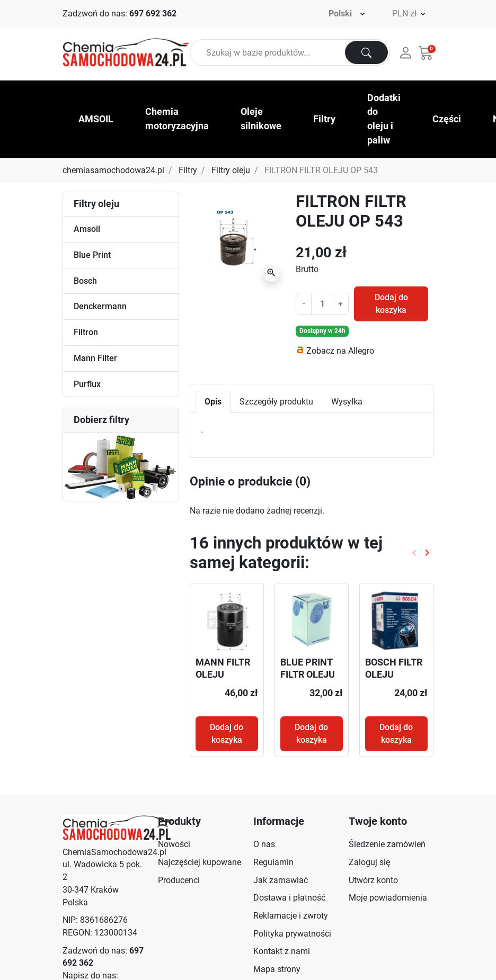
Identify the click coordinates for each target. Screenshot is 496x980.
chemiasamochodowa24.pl (113, 170)
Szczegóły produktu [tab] (276, 402)
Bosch (85, 281)
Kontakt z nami (282, 951)
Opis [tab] (213, 402)
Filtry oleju (231, 170)
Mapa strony (277, 969)
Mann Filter (95, 358)
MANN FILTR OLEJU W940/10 (223, 675)
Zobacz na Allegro (340, 351)
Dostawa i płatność (289, 898)
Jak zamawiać (281, 880)
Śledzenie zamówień (387, 844)
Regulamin (273, 862)
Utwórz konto (373, 880)
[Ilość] (322, 304)
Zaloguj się (369, 862)
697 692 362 (153, 14)
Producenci (179, 880)
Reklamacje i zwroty (291, 916)
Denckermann (100, 306)
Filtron (86, 332)
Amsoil (87, 229)
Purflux (87, 384)
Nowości (174, 844)
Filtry (188, 170)
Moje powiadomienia (388, 898)
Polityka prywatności (292, 934)
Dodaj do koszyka (391, 304)
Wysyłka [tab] (347, 402)
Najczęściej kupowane (200, 862)
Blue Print (92, 255)
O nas (264, 844)
